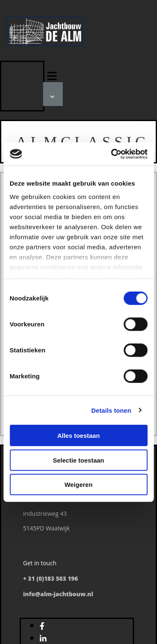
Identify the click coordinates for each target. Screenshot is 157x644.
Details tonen (111, 410)
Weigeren (78, 485)
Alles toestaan (79, 436)
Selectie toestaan (78, 460)
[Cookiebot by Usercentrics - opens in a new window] (112, 154)
